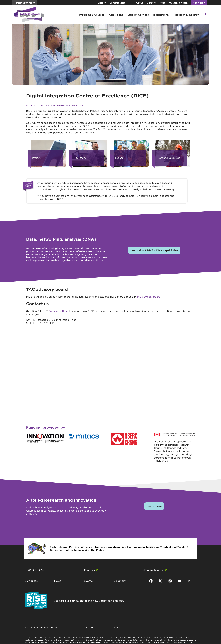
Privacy (117, 627)
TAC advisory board (148, 297)
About (139, 3)
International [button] (161, 15)
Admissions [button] (116, 15)
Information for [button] (23, 3)
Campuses (31, 581)
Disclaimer (89, 627)
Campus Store (118, 3)
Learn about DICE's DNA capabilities (154, 250)
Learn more (154, 506)
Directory (120, 581)
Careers (151, 3)
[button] (205, 15)
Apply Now (199, 3)
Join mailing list (153, 570)
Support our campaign (68, 601)
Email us (89, 570)
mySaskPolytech (178, 3)
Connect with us (58, 311)
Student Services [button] (138, 15)
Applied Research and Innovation (65, 105)
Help (162, 3)
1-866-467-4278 (35, 570)
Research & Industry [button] (186, 15)
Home (29, 105)
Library (102, 3)
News (58, 581)
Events (88, 581)
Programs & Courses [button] (92, 15)
